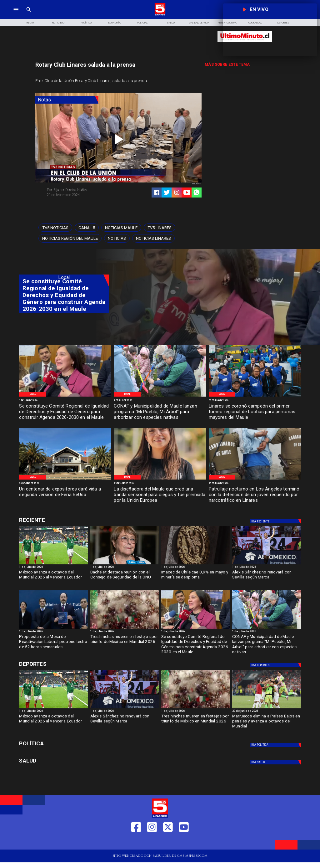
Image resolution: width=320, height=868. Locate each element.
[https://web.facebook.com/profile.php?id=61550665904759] (136, 842)
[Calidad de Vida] (199, 22)
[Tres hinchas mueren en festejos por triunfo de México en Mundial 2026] (125, 643)
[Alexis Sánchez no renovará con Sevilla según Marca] (266, 564)
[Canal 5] (87, 228)
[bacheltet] (125, 564)
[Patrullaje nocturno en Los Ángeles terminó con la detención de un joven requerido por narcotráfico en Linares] (255, 495)
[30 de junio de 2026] (255, 400)
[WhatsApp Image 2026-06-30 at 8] (65, 479)
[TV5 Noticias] (55, 228)
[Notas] (67, 100)
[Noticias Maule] (121, 228)
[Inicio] (30, 22)
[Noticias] (117, 238)
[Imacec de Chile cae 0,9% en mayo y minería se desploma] (195, 579)
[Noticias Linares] (153, 238)
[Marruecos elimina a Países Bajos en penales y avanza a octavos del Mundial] (266, 708)
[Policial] (143, 22)
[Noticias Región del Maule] (70, 238)
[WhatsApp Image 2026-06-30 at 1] (255, 396)
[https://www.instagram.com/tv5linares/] (177, 192)
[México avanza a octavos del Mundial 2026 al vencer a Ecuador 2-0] (53, 564)
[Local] (32, 394)
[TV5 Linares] (160, 228)
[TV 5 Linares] (29, 15)
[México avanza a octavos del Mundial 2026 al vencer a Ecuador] (53, 579)
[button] (55, 228)
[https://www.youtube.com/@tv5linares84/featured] (187, 192)
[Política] (86, 22)
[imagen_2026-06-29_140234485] (160, 479)
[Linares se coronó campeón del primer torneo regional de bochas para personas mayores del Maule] (255, 412)
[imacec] (195, 564)
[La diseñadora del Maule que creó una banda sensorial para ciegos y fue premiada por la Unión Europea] (160, 495)
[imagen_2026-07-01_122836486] (65, 396)
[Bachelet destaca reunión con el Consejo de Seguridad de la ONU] (125, 579)
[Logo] (160, 15)
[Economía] (115, 22)
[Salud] (171, 22)
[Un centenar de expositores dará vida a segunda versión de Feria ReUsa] (65, 495)
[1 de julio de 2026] (65, 400)
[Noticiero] (58, 22)
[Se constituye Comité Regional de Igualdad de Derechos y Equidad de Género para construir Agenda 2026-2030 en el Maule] (65, 412)
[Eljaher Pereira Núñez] (81, 190)
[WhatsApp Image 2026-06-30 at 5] (160, 396)
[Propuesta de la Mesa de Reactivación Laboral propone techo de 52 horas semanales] (53, 643)
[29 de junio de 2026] (160, 483)
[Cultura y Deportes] (64, 520)
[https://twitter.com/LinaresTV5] (168, 842)
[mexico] (125, 629)
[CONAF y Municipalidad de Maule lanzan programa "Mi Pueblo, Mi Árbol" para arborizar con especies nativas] (160, 412)
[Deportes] (276, 521)
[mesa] (53, 629)
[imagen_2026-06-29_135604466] (255, 479)
